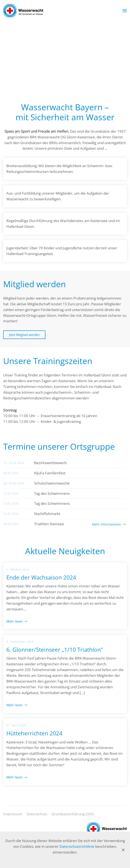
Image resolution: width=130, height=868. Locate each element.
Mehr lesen (14, 621)
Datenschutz (37, 817)
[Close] (123, 850)
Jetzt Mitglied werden (24, 335)
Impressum (13, 817)
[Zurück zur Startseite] (23, 11)
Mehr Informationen (107, 524)
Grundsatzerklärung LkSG (73, 817)
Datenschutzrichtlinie (77, 846)
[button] (125, 11)
